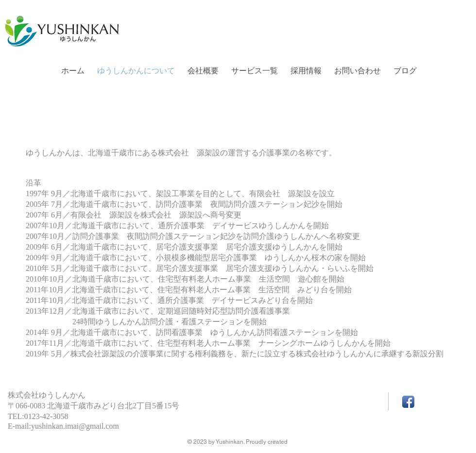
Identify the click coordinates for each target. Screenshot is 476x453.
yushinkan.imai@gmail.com (75, 426)
